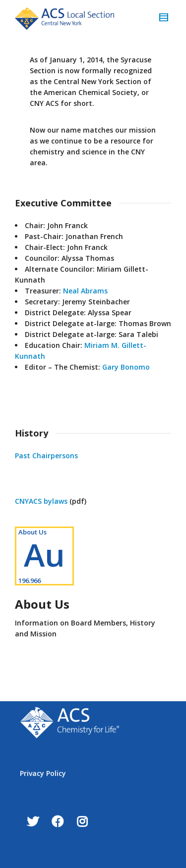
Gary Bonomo (126, 367)
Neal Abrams (85, 291)
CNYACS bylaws (41, 501)
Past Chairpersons (46, 456)
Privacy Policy (43, 773)
